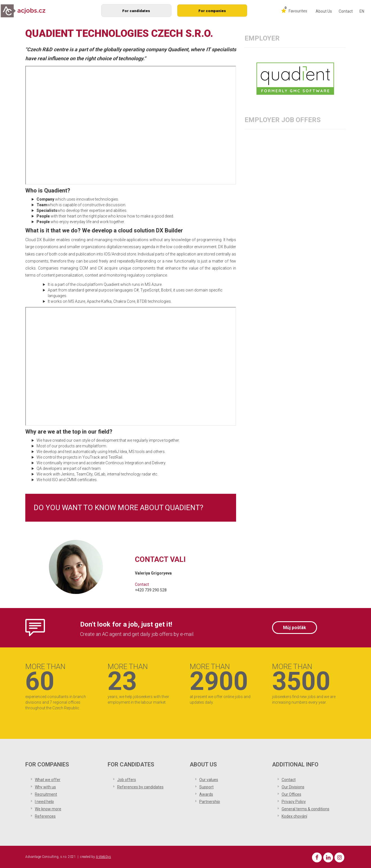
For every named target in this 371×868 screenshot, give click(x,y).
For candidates (136, 11)
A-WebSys (103, 857)
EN (362, 11)
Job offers (127, 780)
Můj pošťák (295, 628)
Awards (206, 794)
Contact (346, 11)
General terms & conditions (306, 809)
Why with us (45, 787)
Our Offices (291, 794)
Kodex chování (294, 816)
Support (206, 787)
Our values (209, 780)
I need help (44, 802)
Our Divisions (293, 787)
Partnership (210, 802)
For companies (212, 11)
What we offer (48, 780)
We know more (48, 809)
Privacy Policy (294, 802)
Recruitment (46, 794)
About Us (324, 11)
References (45, 816)
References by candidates (140, 787)
